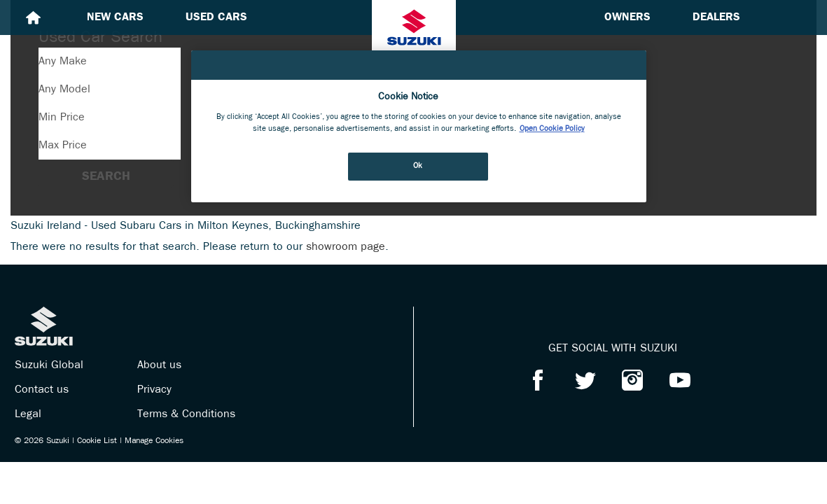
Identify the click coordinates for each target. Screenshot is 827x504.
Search (106, 177)
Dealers (716, 17)
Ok (418, 166)
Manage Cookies (154, 441)
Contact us (42, 390)
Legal (28, 414)
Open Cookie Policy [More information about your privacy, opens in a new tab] (552, 129)
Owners (627, 17)
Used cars (216, 17)
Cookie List (97, 441)
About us (159, 365)
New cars (115, 17)
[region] (419, 126)
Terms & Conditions (186, 414)
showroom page (346, 247)
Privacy (154, 390)
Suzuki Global (49, 365)
